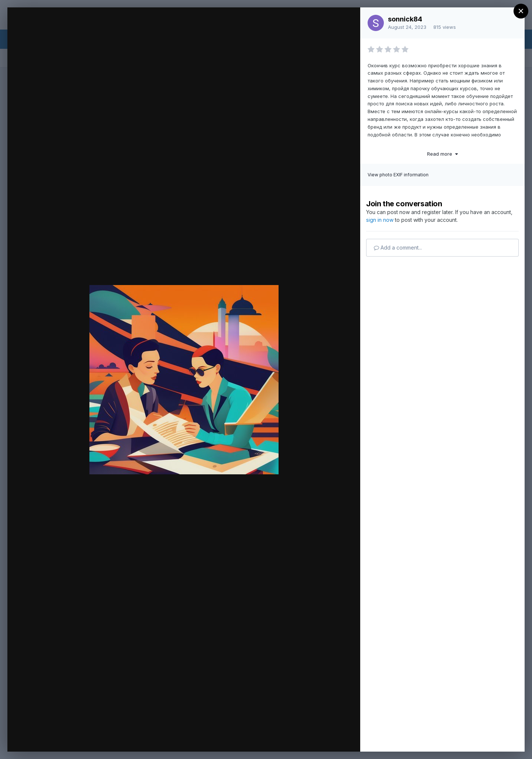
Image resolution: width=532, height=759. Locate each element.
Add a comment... (398, 248)
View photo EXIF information (398, 175)
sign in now (380, 220)
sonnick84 (405, 19)
